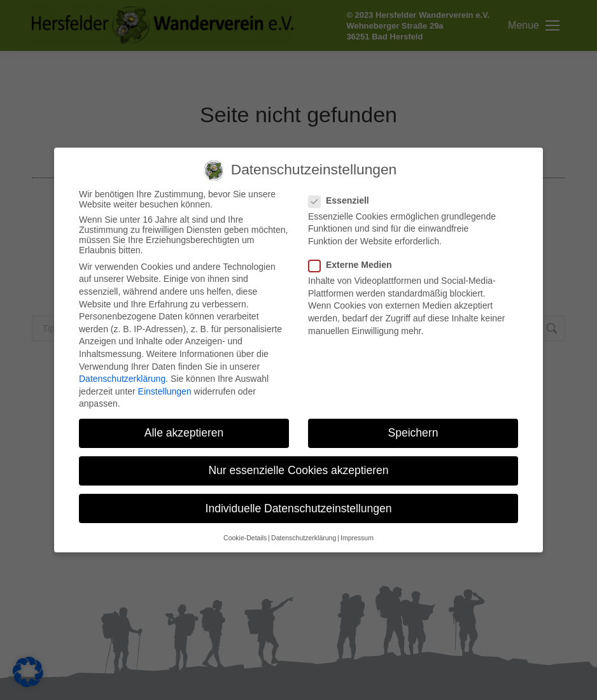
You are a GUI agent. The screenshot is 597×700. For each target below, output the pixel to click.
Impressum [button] (357, 538)
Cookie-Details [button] (245, 538)
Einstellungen (165, 391)
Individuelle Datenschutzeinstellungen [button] (299, 508)
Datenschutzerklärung (122, 379)
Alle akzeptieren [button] (184, 433)
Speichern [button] (413, 433)
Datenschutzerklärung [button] (304, 538)
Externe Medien (354, 265)
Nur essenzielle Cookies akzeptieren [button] (298, 470)
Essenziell (343, 200)
